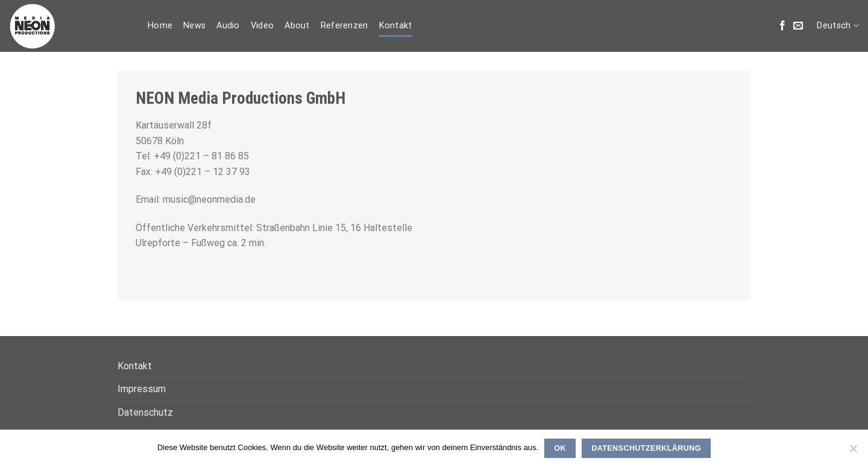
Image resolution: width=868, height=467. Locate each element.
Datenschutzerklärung (646, 448)
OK (560, 448)
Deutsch (838, 26)
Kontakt (396, 26)
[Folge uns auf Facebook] (782, 26)
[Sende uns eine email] (798, 26)
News (194, 26)
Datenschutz (145, 412)
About (297, 26)
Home (160, 26)
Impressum (142, 389)
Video (262, 26)
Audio (228, 26)
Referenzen (344, 26)
